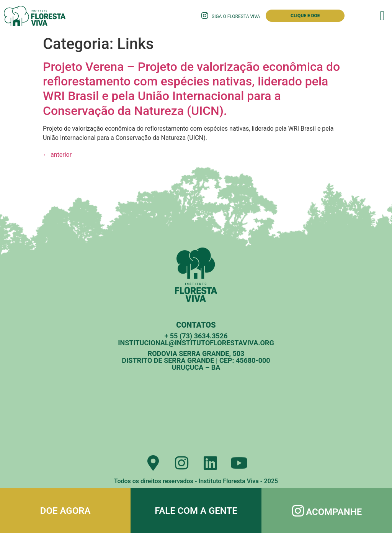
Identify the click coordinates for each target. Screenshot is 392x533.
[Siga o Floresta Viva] (205, 16)
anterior (57, 155)
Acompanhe (334, 512)
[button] (382, 16)
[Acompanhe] (298, 511)
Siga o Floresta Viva (236, 16)
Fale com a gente (196, 511)
